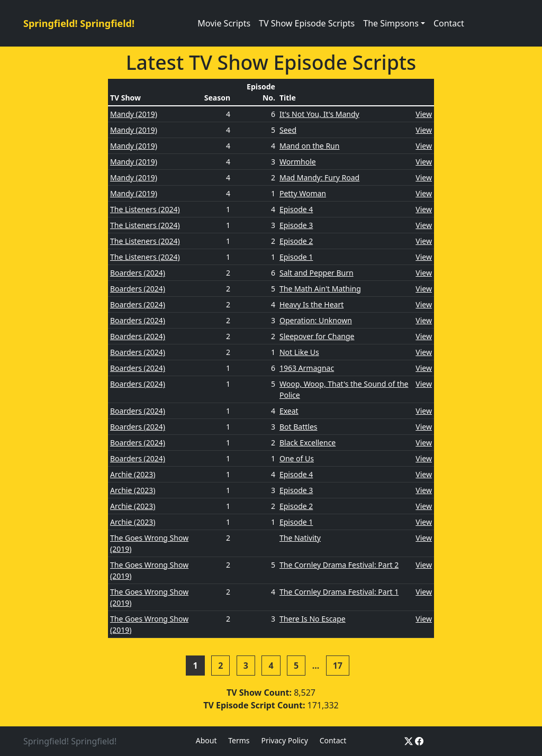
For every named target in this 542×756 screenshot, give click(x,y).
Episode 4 (296, 209)
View (424, 114)
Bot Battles (299, 427)
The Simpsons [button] (391, 23)
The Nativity (300, 538)
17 (338, 666)
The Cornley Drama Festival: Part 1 (339, 592)
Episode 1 (296, 257)
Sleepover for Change (317, 336)
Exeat (289, 411)
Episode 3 (296, 225)
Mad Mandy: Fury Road (319, 177)
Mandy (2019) (134, 114)
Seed (288, 130)
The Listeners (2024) (145, 209)
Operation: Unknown (316, 320)
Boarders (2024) (138, 273)
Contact (449, 23)
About (206, 740)
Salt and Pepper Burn (317, 273)
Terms (239, 740)
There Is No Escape (313, 619)
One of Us (297, 458)
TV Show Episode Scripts (307, 23)
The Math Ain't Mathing (320, 289)
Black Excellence (308, 443)
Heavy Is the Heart (311, 304)
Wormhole (298, 162)
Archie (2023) (133, 474)
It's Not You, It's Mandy (319, 114)
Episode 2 (296, 241)
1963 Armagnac (307, 368)
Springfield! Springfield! (79, 23)
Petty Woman (303, 193)
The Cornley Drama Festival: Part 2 (339, 565)
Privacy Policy (284, 740)
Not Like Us (299, 352)
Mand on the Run (309, 146)
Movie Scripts (224, 23)
